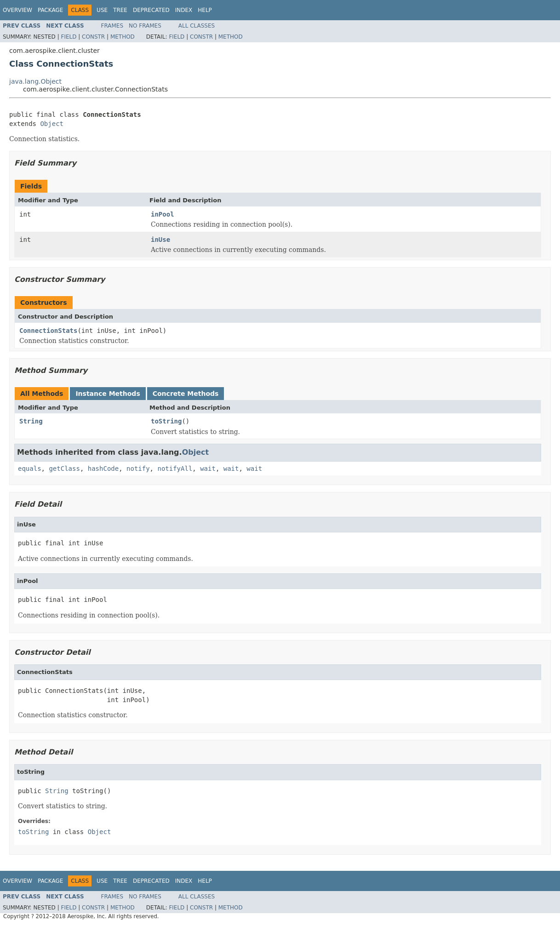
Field (69, 37)
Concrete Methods (186, 394)
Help (205, 10)
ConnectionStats (48, 331)
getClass (64, 469)
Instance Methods (108, 394)
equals (30, 469)
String (31, 421)
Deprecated (151, 10)
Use (102, 10)
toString (166, 421)
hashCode (103, 469)
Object (52, 124)
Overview (17, 10)
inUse (160, 240)
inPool (163, 214)
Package (50, 10)
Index (184, 10)
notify (138, 469)
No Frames (145, 26)
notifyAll (175, 469)
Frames (112, 26)
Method (123, 37)
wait (208, 469)
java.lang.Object (35, 81)
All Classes (197, 26)
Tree (120, 10)
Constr (93, 37)
